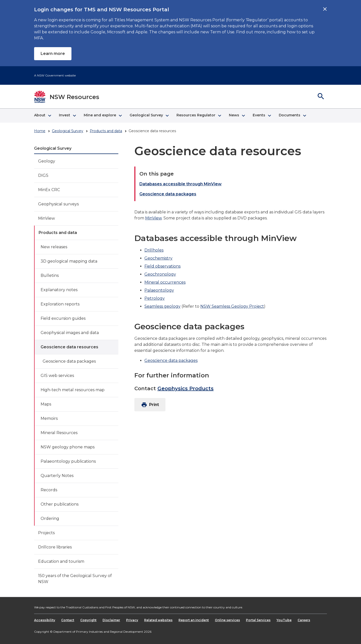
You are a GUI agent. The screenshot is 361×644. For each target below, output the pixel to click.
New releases (54, 247)
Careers (304, 620)
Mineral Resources (59, 433)
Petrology (155, 298)
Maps (46, 404)
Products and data (106, 131)
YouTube (284, 620)
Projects (46, 533)
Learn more (53, 54)
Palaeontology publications (68, 461)
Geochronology (160, 274)
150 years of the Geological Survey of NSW (75, 579)
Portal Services (258, 620)
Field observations (162, 266)
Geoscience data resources (69, 347)
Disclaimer (111, 620)
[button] (42, 116)
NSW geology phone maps (68, 447)
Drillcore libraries (55, 547)
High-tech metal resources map (73, 390)
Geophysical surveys (58, 204)
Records (49, 490)
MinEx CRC (49, 190)
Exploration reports (60, 304)
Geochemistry (158, 258)
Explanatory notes (59, 290)
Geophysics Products (186, 388)
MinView (47, 218)
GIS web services (57, 376)
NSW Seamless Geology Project (232, 306)
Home (40, 131)
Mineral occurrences (165, 282)
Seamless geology (162, 306)
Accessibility (45, 620)
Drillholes (154, 250)
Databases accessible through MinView (180, 184)
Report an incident (194, 620)
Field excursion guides (63, 318)
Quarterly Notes (57, 476)
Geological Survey (68, 131)
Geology (47, 161)
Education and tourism (61, 561)
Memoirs (49, 418)
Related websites (158, 620)
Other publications (60, 504)
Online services (227, 620)
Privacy (132, 620)
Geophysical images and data (70, 333)
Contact (68, 620)
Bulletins (50, 275)
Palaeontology (159, 290)
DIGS (43, 175)
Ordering (50, 518)
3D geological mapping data (69, 261)
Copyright (88, 620)
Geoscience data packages (69, 361)
